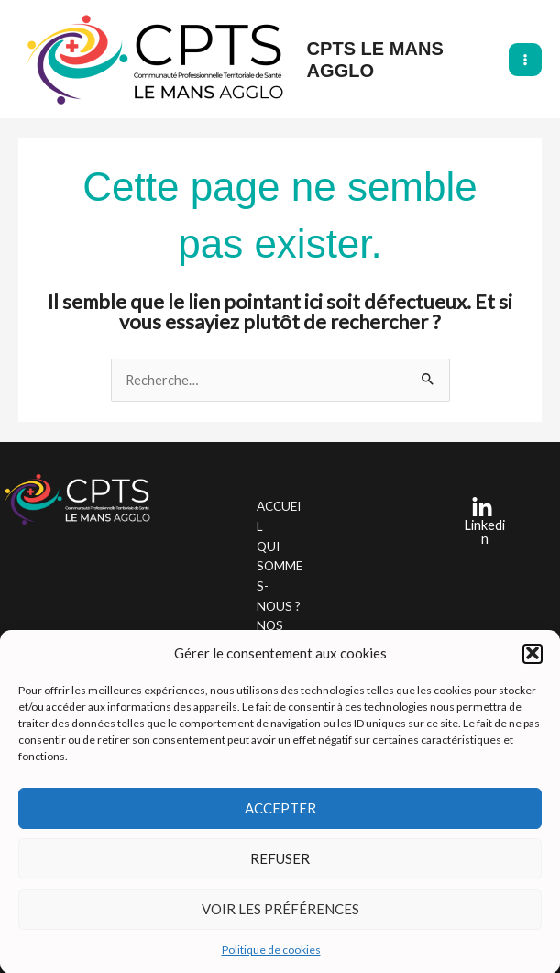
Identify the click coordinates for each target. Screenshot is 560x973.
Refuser (280, 863)
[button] (533, 658)
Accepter (280, 813)
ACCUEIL (279, 516)
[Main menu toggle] (525, 60)
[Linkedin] (482, 521)
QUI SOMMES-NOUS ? (280, 576)
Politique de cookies (271, 954)
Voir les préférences (280, 913)
